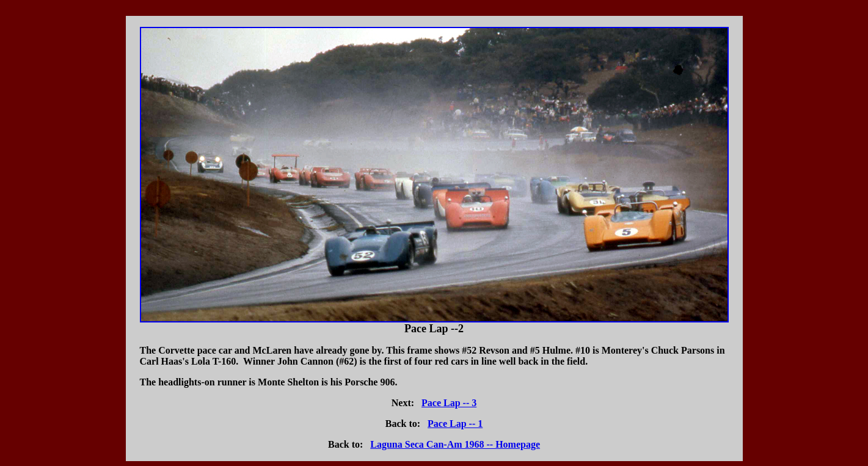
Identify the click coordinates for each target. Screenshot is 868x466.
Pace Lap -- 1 (455, 424)
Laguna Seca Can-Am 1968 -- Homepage (455, 444)
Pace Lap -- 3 (449, 403)
